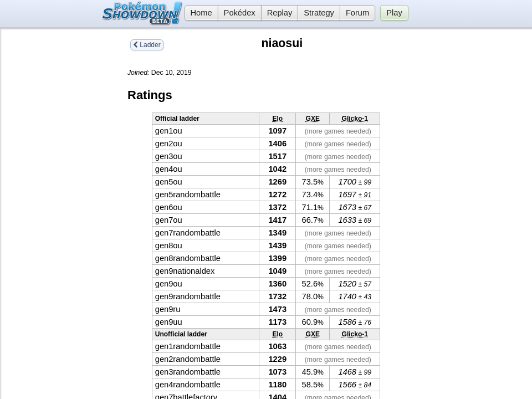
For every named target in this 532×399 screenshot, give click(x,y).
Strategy (319, 13)
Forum (357, 13)
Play (394, 13)
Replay (280, 13)
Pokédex (240, 13)
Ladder (147, 45)
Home (198, 13)
